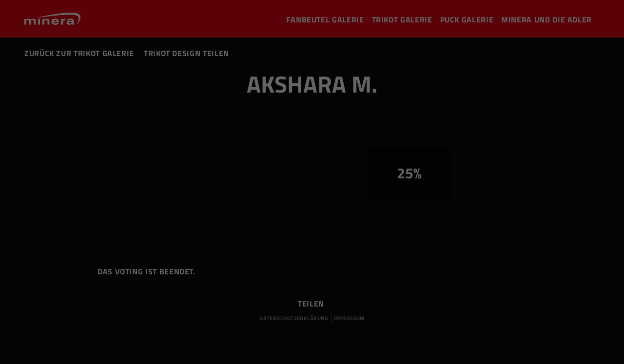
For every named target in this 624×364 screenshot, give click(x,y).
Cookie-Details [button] (488, 346)
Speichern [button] (520, 315)
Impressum (520, 353)
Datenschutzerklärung (540, 346)
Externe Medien (368, 325)
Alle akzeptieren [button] (520, 287)
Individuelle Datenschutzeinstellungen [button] (520, 335)
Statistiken (231, 325)
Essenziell (102, 325)
